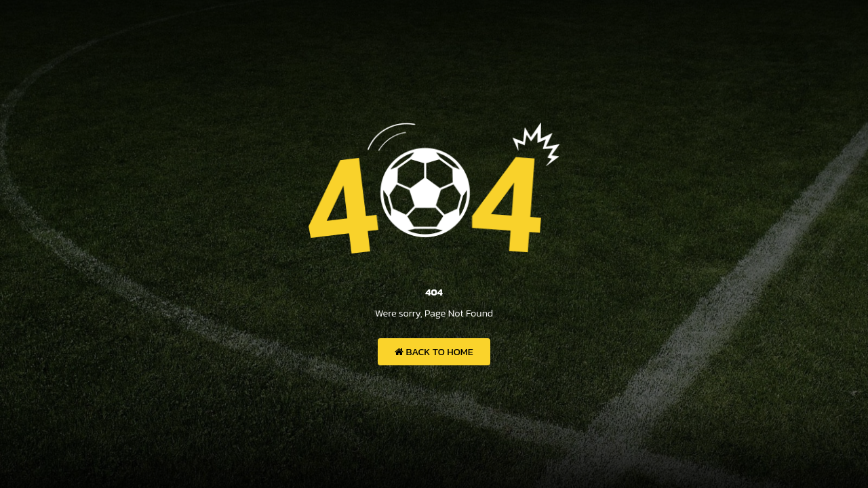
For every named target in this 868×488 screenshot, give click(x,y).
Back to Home (434, 352)
